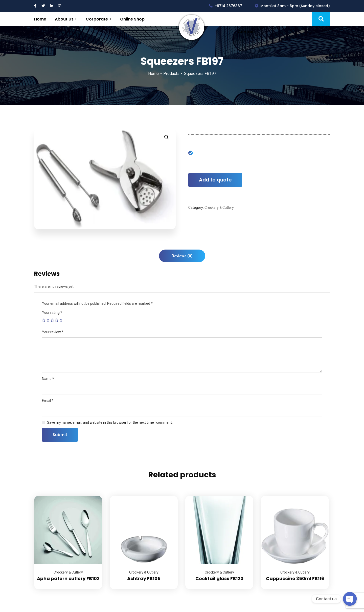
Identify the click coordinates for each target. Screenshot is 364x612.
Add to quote (215, 180)
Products (171, 74)
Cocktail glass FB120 (219, 578)
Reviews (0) (182, 256)
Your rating (52, 313)
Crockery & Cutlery (219, 208)
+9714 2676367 (226, 6)
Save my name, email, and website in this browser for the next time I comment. (110, 422)
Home (153, 74)
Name (48, 379)
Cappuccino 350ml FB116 (295, 578)
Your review (53, 332)
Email (48, 401)
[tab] (182, 256)
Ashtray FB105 (144, 578)
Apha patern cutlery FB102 (68, 578)
